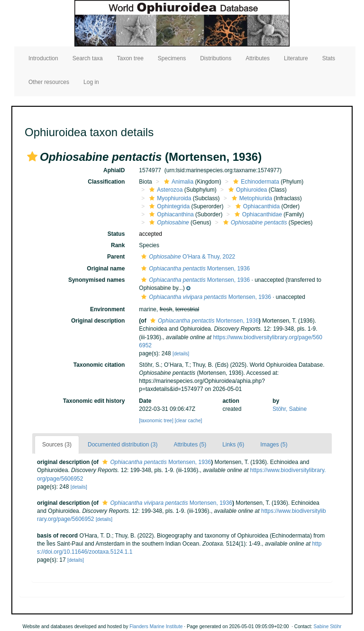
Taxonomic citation (99, 365)
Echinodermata (255, 182)
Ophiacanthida (256, 206)
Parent (116, 257)
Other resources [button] (49, 82)
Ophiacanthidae (257, 214)
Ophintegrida (168, 206)
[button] (32, 157)
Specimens (172, 58)
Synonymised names (96, 280)
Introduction (43, 58)
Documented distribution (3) (123, 445)
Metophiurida (251, 198)
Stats (329, 58)
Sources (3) (57, 445)
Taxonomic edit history (94, 401)
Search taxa (88, 58)
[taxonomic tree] (156, 421)
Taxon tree (130, 58)
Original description (98, 321)
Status (116, 234)
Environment (107, 309)
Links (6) (233, 445)
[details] (181, 354)
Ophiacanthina (170, 214)
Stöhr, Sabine (290, 409)
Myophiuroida (169, 198)
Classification (106, 182)
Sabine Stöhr (328, 626)
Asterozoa (165, 190)
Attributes (258, 58)
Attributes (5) (190, 445)
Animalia (177, 182)
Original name (106, 269)
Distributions (216, 58)
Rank (118, 245)
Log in (91, 82)
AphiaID (114, 170)
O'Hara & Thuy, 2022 (187, 257)
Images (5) (274, 445)
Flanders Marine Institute (156, 626)
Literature (296, 58)
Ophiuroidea (246, 190)
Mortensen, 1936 (194, 269)
